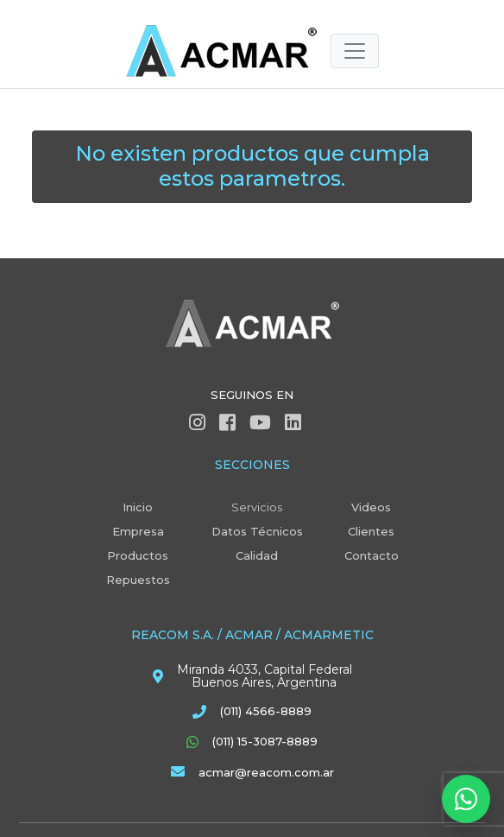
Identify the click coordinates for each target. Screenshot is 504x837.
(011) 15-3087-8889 (265, 741)
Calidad (257, 555)
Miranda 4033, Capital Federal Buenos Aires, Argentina (265, 676)
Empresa (138, 531)
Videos (371, 507)
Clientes (371, 531)
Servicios (257, 507)
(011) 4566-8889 (266, 711)
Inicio (138, 507)
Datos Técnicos (257, 531)
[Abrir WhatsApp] (466, 799)
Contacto (372, 555)
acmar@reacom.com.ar (266, 772)
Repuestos (138, 580)
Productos (138, 555)
